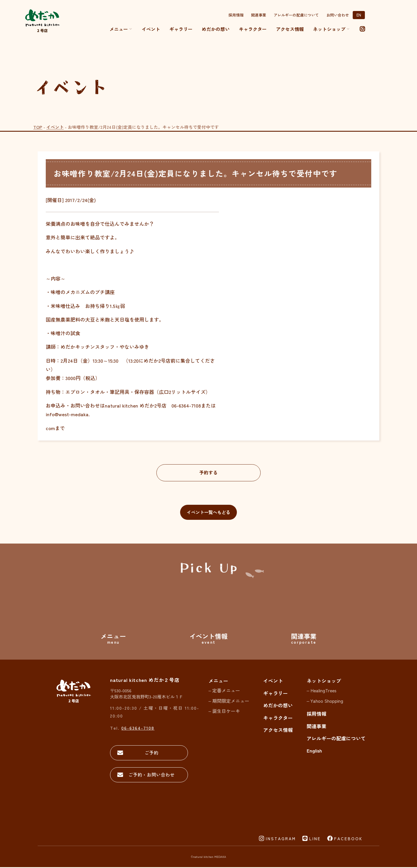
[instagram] (362, 29)
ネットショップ (324, 681)
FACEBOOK (348, 839)
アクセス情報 (290, 29)
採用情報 (236, 15)
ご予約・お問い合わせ (151, 775)
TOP (38, 127)
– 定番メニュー (224, 691)
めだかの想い (216, 29)
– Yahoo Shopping (325, 701)
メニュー (121, 29)
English (314, 751)
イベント (151, 29)
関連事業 (259, 15)
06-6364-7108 (138, 728)
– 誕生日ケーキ (224, 712)
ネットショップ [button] (331, 29)
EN (359, 15)
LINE (315, 839)
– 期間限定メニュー (229, 701)
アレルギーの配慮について (296, 15)
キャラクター (253, 29)
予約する (209, 472)
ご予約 (151, 753)
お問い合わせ (338, 15)
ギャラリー (181, 29)
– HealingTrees (322, 691)
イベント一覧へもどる (209, 512)
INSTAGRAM (281, 839)
